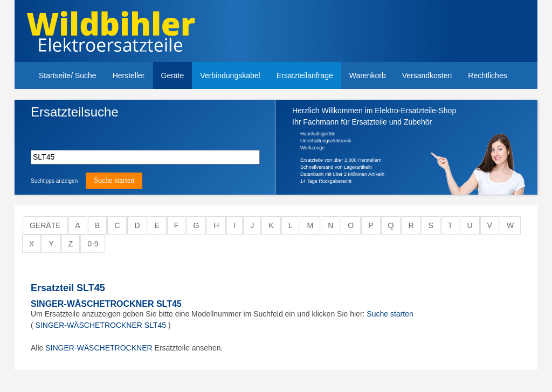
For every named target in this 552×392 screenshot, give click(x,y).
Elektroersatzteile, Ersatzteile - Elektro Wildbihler (151, 32)
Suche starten (390, 314)
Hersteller (129, 75)
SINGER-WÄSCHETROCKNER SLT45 (106, 304)
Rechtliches (487, 75)
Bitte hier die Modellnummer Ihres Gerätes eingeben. (81, 130)
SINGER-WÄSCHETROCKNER (99, 348)
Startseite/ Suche (68, 75)
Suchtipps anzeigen (54, 181)
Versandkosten (427, 75)
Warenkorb (368, 75)
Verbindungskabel (230, 75)
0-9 (93, 244)
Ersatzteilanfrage (305, 75)
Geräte (173, 75)
